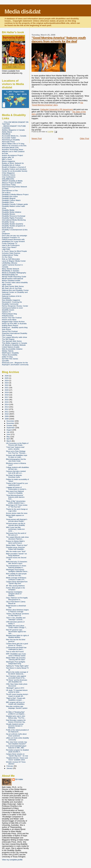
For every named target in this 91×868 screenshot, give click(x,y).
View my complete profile (12, 860)
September (11, 428)
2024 (7, 380)
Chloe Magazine (8, 173)
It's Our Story (7, 257)
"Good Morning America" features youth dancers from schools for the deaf (59, 39)
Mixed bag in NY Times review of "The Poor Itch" (17, 506)
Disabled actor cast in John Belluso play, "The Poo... (16, 717)
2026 (7, 376)
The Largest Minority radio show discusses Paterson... (17, 538)
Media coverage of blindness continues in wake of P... (16, 579)
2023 (7, 383)
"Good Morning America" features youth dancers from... (15, 497)
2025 (7, 378)
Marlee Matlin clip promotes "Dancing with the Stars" (16, 659)
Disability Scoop (8, 222)
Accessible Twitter (9, 138)
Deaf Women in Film (10, 190)
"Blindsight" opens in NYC (15, 688)
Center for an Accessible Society (15, 171)
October (10, 426)
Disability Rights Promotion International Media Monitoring (14, 219)
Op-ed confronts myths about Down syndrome (16, 735)
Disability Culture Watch (11, 200)
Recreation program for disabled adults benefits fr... (17, 751)
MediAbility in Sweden (11, 271)
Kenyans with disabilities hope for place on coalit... (17, 456)
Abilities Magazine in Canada (13, 130)
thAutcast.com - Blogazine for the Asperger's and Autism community (15, 364)
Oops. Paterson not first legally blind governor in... (17, 599)
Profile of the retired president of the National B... (17, 731)
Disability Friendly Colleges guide (15, 204)
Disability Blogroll (9, 198)
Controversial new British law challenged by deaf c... (16, 648)
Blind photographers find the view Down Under (16, 460)
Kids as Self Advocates (11, 259)
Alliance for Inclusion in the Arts (14, 146)
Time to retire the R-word (15, 652)
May (8, 437)
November (11, 423)
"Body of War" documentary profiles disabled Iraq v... (16, 502)
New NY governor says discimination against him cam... (16, 632)
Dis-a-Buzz (6, 192)
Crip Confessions (9, 177)
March (9, 441)
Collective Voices (9, 175)
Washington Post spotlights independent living (16, 663)
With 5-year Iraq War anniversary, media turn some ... (15, 529)
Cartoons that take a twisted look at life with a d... (16, 472)
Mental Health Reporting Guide (14, 277)
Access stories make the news (17, 513)
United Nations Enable (11, 347)
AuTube (5, 153)
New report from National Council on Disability (15, 492)
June (9, 434)
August (9, 430)
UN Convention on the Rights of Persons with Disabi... (17, 444)
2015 (7, 402)
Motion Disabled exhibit (11, 280)
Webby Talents (8, 351)
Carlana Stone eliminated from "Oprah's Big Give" (17, 583)
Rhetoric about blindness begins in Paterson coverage (17, 611)
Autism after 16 (8, 157)
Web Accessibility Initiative (12, 349)
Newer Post (37, 138)
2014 (7, 404)
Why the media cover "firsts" (16, 551)
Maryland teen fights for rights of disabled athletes (17, 636)
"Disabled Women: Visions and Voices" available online (17, 759)
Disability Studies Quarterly (13, 224)
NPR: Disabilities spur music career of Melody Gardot (16, 655)
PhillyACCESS (8, 316)
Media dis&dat (22, 12)
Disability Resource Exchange (14, 216)
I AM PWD (6, 249)
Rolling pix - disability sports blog (15, 327)
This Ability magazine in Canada (14, 343)
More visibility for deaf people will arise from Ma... (16, 575)
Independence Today (10, 255)
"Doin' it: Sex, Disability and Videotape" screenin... (16, 619)
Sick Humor (7, 329)
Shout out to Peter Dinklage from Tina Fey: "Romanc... (16, 452)
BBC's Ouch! (7, 159)
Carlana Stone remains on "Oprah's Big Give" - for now (17, 755)
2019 (7, 392)
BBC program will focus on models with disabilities (15, 703)
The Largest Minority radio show (14, 337)
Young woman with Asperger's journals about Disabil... (17, 520)
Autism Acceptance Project (12, 155)
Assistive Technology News (13, 149)
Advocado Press (8, 142)
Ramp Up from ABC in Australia (14, 323)
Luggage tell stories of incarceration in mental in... (17, 488)
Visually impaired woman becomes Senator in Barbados (15, 726)
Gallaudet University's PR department (57, 109)
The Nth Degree (8, 339)
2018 (7, 395)
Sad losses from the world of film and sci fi (16, 534)
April (8, 439)
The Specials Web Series (12, 341)
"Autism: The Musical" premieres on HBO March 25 (17, 615)
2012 (7, 409)
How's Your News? (9, 247)
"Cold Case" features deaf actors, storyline (15, 448)
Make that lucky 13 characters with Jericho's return (17, 563)
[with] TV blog (7, 357)
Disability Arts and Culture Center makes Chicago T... (16, 627)
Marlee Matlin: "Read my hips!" (17, 545)
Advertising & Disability (11, 140)
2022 (7, 385)
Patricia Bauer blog (9, 314)
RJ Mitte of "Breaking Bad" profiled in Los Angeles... (16, 713)
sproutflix (5, 361)
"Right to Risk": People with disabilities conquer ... (16, 699)
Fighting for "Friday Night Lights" (17, 666)
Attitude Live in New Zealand (13, 151)
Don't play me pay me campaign (14, 235)
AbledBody (6, 134)
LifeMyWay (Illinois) (10, 263)
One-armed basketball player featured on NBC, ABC (16, 747)
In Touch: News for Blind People (14, 251)
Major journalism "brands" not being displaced (16, 555)
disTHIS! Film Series (10, 359)
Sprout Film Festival (10, 331)
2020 (7, 390)
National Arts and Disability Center (15, 290)
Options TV (6, 312)
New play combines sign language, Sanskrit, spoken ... (17, 708)
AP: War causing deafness (15, 586)
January (10, 768)
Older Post (84, 138)
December (11, 421)
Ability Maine (7, 132)
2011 (7, 412)
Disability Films (8, 202)
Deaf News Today (9, 185)
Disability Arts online (10, 196)
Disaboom (6, 234)
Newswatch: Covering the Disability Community (12, 303)
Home (61, 138)
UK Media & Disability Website (14, 345)
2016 (7, 400)
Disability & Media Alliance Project (15, 194)
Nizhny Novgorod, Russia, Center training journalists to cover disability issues (15, 308)
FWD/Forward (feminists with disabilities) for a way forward (13, 240)
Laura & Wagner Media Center (14, 261)
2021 (7, 388)
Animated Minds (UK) (10, 147)
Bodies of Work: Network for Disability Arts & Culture (13, 164)
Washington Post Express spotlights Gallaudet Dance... (17, 570)
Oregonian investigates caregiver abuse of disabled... (14, 594)
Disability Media (8, 210)
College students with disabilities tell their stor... (17, 468)
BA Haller (19, 779)
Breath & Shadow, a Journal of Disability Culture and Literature (14, 168)
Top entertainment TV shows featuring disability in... (16, 567)
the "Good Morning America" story (57, 104)
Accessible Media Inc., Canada (14, 136)
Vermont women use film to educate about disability (16, 524)
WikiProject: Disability (10, 353)
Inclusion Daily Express (11, 253)
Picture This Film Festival (12, 318)
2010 (7, 414)
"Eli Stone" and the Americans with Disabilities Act (17, 681)
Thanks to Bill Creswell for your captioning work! (17, 484)
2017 (7, 397)
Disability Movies (8, 214)
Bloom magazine (8, 161)
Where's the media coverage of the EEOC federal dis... (17, 673)
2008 (7, 419)
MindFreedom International (12, 278)
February (10, 766)
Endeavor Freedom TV (11, 237)
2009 (7, 416)
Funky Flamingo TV (10, 243)
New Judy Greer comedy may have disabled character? (16, 743)
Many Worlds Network (11, 269)
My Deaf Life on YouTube (12, 288)
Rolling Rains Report (10, 325)
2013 (7, 407)
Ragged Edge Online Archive (13, 321)
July (8, 432)
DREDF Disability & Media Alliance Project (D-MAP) (12, 182)
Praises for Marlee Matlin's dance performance (15, 542)
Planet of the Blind (9, 320)
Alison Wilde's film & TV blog (13, 144)
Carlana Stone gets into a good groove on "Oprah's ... (17, 644)
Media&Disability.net (10, 275)
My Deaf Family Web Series (13, 286)
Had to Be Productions (11, 245)
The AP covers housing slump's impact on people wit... (17, 695)
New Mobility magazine (11, 300)
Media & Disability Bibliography (14, 273)
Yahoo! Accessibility (10, 355)
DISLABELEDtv (8, 179)
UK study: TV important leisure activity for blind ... (17, 691)
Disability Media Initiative (12, 212)
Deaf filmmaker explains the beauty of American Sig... (16, 721)
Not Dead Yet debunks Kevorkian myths (14, 476)
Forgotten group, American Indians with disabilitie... (15, 548)
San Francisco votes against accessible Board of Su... (16, 677)
